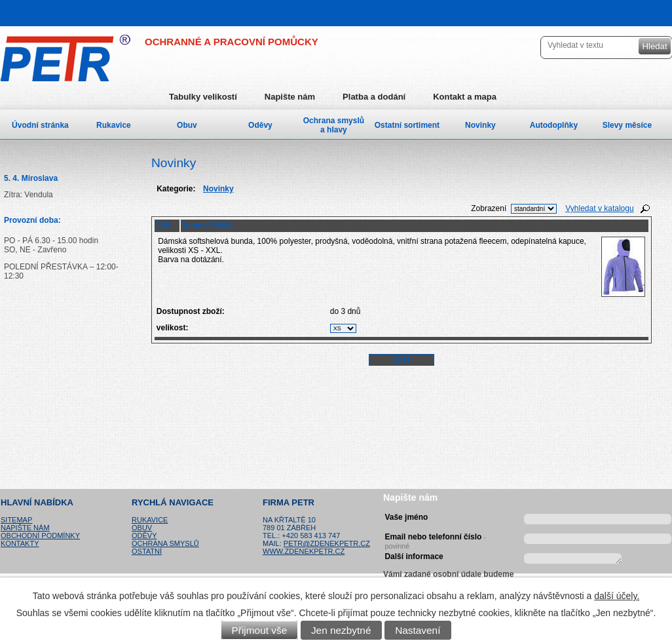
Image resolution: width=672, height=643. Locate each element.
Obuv (187, 125)
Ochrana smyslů (165, 543)
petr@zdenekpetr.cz (327, 543)
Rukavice (114, 125)
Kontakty (20, 543)
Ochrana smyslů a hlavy (334, 125)
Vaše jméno (406, 517)
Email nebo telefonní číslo (435, 539)
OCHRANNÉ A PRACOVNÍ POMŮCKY (232, 42)
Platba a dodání (374, 97)
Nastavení (418, 630)
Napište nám (290, 97)
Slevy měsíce (627, 125)
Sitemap (16, 520)
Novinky (480, 125)
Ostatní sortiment (407, 125)
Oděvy (260, 125)
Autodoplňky (554, 125)
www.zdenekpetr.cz (304, 551)
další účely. (617, 596)
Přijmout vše (260, 630)
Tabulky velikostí (203, 97)
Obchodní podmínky (40, 536)
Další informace (414, 556)
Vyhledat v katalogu (599, 208)
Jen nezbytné (341, 630)
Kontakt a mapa (465, 97)
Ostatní (147, 551)
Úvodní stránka (40, 125)
